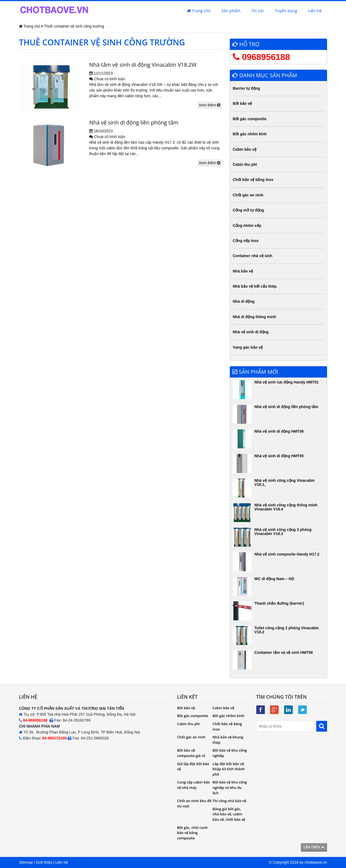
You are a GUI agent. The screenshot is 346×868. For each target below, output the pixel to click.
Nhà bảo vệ (243, 271)
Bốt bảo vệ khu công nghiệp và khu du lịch (230, 787)
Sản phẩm (231, 11)
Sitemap (26, 862)
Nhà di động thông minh (254, 317)
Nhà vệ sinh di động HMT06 (279, 431)
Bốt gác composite (250, 119)
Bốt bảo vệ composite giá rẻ (191, 753)
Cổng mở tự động (248, 210)
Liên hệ (315, 11)
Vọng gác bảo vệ (248, 347)
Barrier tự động (246, 88)
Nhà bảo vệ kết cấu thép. (255, 286)
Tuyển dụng (286, 11)
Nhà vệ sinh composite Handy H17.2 (287, 554)
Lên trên (314, 847)
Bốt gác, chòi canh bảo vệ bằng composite (192, 833)
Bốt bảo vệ (242, 103)
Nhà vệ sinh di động (251, 332)
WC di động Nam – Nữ (274, 579)
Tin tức (258, 11)
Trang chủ (199, 11)
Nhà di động (244, 301)
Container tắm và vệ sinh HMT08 (284, 652)
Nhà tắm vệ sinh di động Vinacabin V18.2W (143, 65)
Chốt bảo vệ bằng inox (253, 180)
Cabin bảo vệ (245, 149)
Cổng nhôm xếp (247, 226)
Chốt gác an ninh (248, 195)
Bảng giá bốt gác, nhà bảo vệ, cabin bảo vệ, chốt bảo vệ (229, 814)
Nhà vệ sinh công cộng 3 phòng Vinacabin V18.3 (283, 532)
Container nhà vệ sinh (252, 256)
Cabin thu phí (245, 164)
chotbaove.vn (316, 862)
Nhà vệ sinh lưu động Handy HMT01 (287, 382)
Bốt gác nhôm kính (250, 134)
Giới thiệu (44, 862)
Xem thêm (209, 105)
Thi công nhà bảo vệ (229, 801)
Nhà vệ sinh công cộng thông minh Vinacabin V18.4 (286, 507)
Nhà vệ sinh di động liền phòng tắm (134, 122)
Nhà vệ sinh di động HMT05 (279, 456)
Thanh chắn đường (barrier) (279, 603)
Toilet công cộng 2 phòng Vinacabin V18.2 (287, 630)
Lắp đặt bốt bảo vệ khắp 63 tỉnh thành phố (229, 769)
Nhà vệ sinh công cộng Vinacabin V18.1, (285, 482)
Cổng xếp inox (246, 241)
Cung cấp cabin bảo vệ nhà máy (194, 785)
